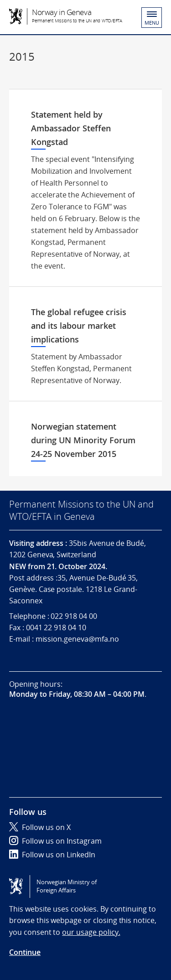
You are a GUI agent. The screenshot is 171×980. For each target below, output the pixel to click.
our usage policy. (91, 932)
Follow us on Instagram (55, 841)
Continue (25, 952)
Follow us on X (40, 827)
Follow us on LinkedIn (52, 855)
